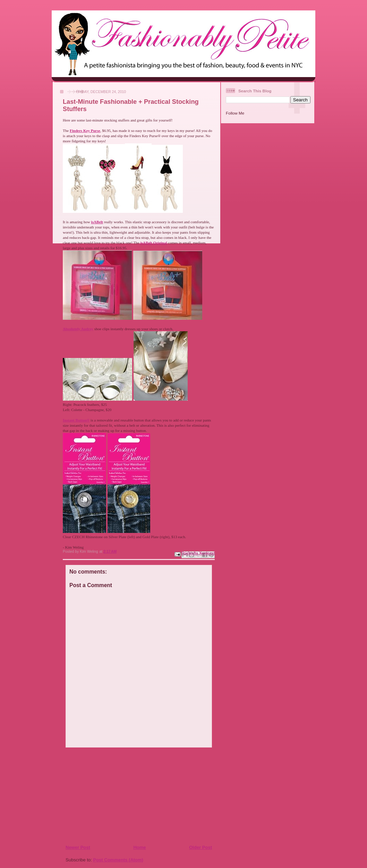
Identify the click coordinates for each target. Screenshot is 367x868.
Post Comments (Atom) (118, 860)
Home (139, 847)
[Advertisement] (108, 796)
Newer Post (78, 847)
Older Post (200, 847)
